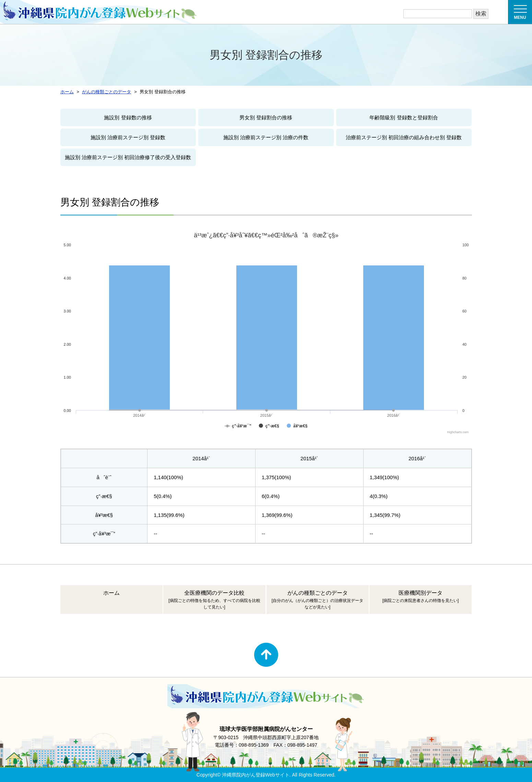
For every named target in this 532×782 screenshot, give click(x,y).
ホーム (111, 593)
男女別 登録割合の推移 (266, 117)
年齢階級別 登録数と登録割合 (404, 117)
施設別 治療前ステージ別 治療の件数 (266, 137)
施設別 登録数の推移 (128, 117)
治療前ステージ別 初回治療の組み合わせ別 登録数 (404, 137)
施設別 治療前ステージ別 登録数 (128, 137)
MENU (520, 14)
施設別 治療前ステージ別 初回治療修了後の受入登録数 (128, 157)
